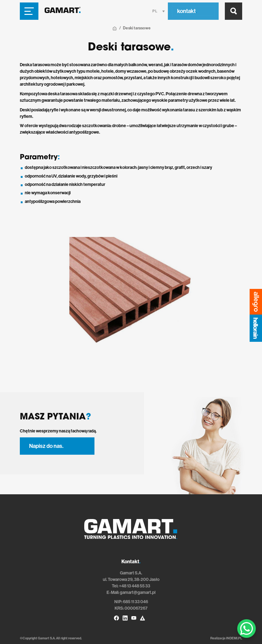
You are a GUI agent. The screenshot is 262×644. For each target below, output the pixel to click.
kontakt (187, 11)
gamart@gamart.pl (138, 592)
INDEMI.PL (234, 638)
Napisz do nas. (46, 446)
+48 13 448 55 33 (135, 586)
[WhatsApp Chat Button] (247, 629)
